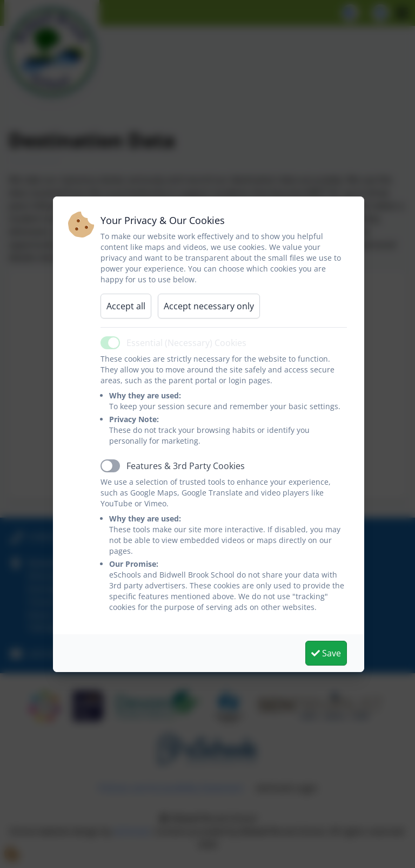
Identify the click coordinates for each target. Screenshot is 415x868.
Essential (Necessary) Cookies (186, 343)
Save (326, 653)
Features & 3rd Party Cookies (186, 466)
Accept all (126, 306)
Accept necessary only (209, 306)
